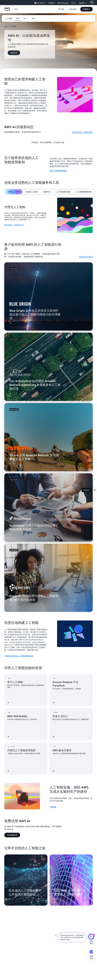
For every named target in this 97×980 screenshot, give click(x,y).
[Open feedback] (95, 490)
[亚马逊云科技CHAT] (91, 937)
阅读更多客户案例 (86, 257)
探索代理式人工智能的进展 (82, 132)
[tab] (14, 192)
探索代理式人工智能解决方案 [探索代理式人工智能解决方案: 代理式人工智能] (14, 225)
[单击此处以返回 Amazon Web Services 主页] (7, 10)
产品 (6, 26)
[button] (87, 9)
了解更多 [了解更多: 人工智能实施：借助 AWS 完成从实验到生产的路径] (53, 807)
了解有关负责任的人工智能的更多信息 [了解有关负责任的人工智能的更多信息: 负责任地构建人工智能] (19, 656)
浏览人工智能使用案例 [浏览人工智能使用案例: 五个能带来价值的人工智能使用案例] (58, 171)
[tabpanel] (48, 216)
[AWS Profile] (92, 3)
